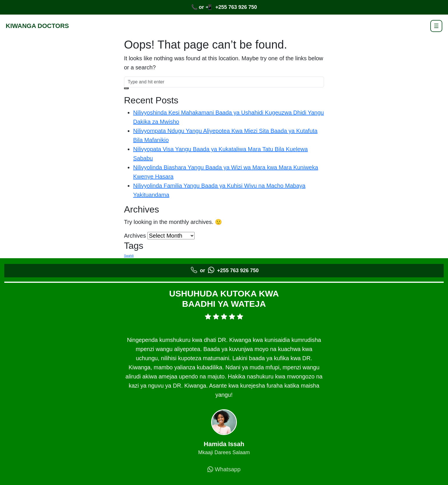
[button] (126, 88)
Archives (135, 236)
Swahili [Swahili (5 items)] (129, 256)
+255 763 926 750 (236, 7)
